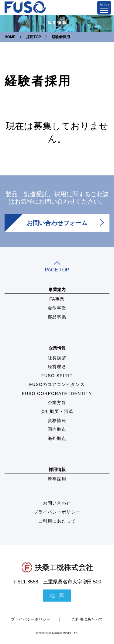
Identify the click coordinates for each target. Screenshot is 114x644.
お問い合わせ (57, 503)
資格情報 (57, 420)
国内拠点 (57, 429)
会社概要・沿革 (57, 411)
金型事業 (57, 308)
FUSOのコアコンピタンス (57, 384)
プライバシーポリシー (57, 512)
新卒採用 (57, 479)
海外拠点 (57, 438)
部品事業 (57, 317)
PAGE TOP (57, 267)
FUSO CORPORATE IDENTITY (57, 393)
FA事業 (57, 299)
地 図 (57, 595)
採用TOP (33, 37)
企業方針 (57, 403)
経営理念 (57, 367)
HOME (10, 37)
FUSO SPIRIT (57, 376)
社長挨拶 (57, 358)
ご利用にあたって (57, 521)
